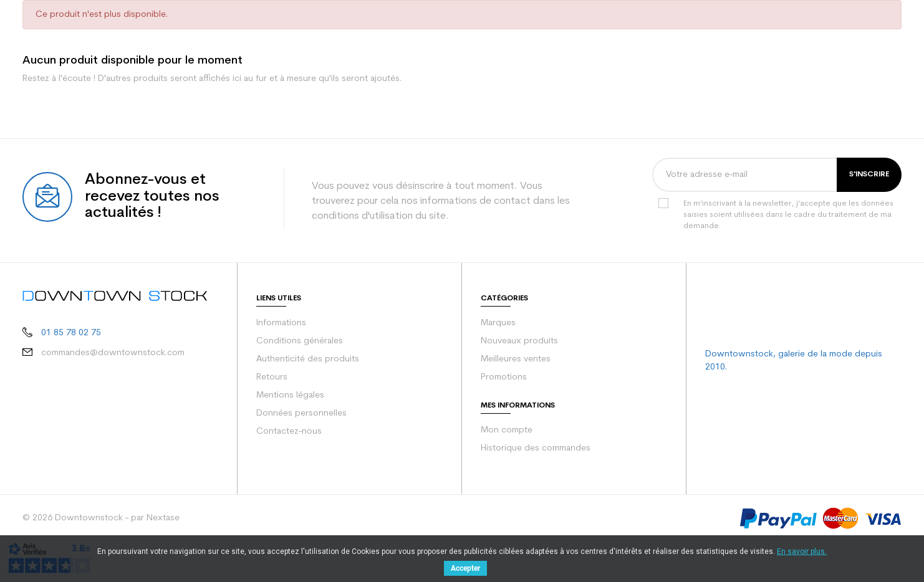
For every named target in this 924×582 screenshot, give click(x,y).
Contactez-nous (289, 432)
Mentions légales (290, 395)
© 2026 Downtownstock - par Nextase (101, 518)
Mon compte (507, 430)
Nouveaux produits (519, 341)
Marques (498, 323)
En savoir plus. (802, 551)
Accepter (465, 568)
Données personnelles (301, 413)
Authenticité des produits (308, 359)
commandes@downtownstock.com (113, 353)
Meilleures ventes (516, 359)
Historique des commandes (536, 448)
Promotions (504, 377)
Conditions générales (300, 341)
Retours (272, 377)
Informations (281, 323)
